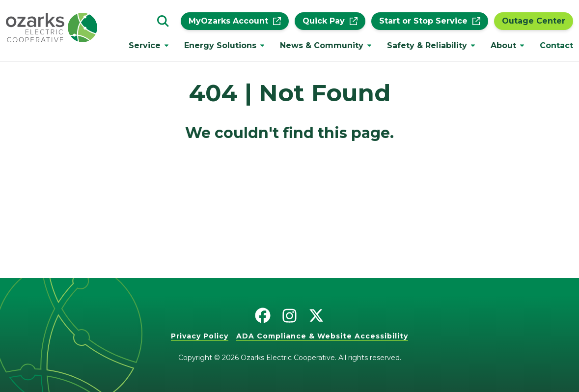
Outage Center (534, 21)
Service (145, 45)
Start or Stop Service (430, 21)
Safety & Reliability (427, 45)
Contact (556, 45)
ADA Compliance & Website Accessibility (322, 336)
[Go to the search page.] (163, 21)
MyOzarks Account (235, 21)
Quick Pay (330, 21)
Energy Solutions (220, 45)
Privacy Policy (200, 336)
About (503, 45)
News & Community (322, 45)
